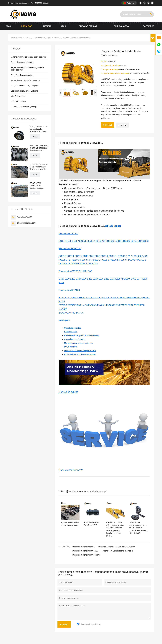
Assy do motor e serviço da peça (25, 86)
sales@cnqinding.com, (20, 3)
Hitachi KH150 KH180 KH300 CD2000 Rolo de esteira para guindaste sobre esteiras (39, 148)
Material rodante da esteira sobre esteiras (28, 57)
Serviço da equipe (69, 392)
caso (63, 26)
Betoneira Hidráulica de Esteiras (24, 91)
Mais (35, 137)
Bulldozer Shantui (18, 101)
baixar (122, 125)
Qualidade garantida (73, 328)
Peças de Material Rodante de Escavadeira (117, 547)
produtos (27, 26)
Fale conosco (121, 26)
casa (8, 26)
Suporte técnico (71, 332)
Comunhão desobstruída (75, 339)
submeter (64, 624)
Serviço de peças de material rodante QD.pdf (87, 491)
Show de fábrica (88, 26)
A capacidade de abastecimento (115, 73)
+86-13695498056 (41, 3)
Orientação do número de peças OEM (80, 351)
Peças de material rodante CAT (86, 551)
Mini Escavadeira (18, 96)
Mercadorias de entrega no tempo (78, 343)
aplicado (109, 226)
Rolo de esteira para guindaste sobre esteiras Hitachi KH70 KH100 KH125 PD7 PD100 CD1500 (39, 129)
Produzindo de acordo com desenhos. (80, 354)
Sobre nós (149, 26)
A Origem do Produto (110, 65)
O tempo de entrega (110, 69)
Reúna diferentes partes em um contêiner (82, 335)
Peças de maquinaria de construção (26, 80)
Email (107, 125)
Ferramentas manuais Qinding (24, 107)
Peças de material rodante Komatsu (118, 551)
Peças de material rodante (40, 38)
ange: (118, 226)
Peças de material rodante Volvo (86, 555)
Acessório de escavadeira (22, 75)
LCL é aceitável (71, 347)
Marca (104, 61)
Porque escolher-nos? (71, 470)
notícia (47, 26)
